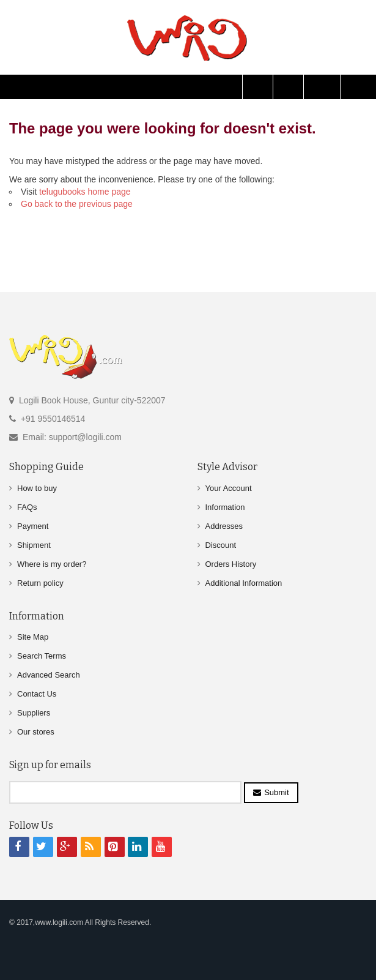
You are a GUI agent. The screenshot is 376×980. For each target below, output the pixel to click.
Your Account (229, 488)
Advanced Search (49, 675)
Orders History (231, 564)
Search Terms (42, 656)
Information (225, 507)
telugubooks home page (85, 192)
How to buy (37, 488)
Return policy (40, 583)
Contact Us (37, 694)
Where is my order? (52, 564)
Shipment (34, 545)
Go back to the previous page (77, 204)
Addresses (224, 526)
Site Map (33, 637)
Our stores (36, 732)
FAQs (27, 507)
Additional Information (244, 583)
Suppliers (34, 713)
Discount (221, 545)
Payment (33, 526)
